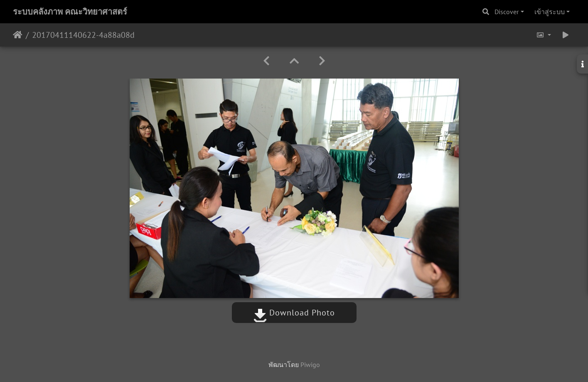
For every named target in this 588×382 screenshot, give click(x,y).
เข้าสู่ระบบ (550, 12)
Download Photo (294, 313)
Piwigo (310, 365)
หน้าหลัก (18, 35)
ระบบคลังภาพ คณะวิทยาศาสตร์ (70, 12)
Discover (507, 12)
